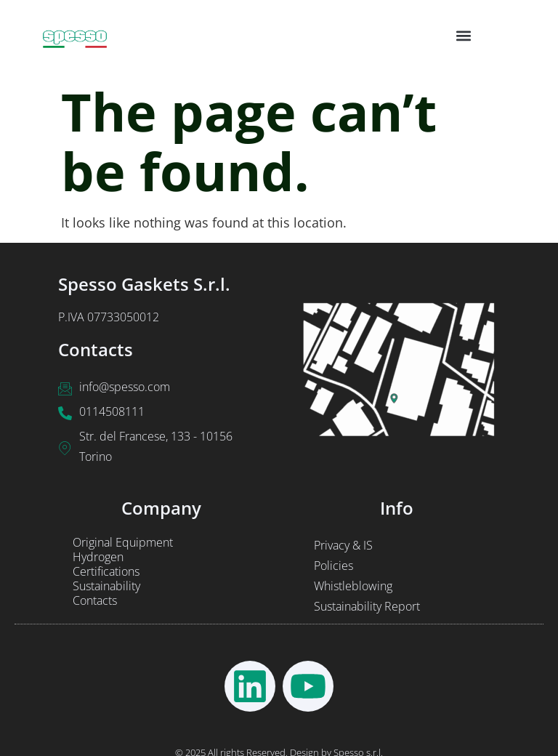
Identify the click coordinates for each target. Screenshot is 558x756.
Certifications (106, 571)
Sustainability (106, 586)
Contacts (95, 600)
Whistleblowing (353, 586)
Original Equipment (123, 542)
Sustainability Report (367, 606)
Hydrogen (98, 557)
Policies (333, 566)
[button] (464, 35)
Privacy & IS (343, 545)
